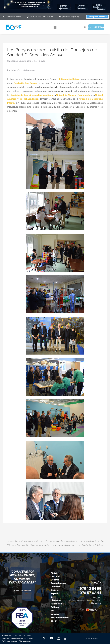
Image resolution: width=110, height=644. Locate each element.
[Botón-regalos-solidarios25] (99, 4)
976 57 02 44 (91, 593)
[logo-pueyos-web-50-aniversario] (14, 25)
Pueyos (42, 61)
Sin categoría (25, 61)
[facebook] (44, 638)
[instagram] (59, 638)
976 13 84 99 (91, 589)
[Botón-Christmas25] (81, 4)
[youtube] (51, 638)
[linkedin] (66, 638)
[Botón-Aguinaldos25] (64, 4)
